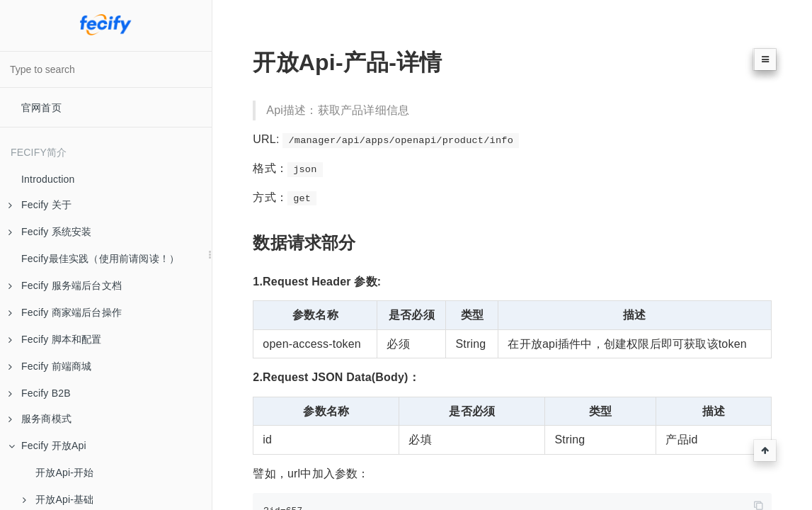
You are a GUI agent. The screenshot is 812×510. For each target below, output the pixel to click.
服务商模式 (40, 419)
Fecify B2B (40, 393)
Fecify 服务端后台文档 (65, 285)
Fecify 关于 (40, 205)
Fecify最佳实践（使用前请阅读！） (100, 259)
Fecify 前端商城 (50, 366)
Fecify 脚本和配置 (55, 339)
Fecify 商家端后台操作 (65, 312)
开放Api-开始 (65, 472)
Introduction (48, 179)
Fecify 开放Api (47, 446)
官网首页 (41, 108)
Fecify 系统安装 (50, 232)
